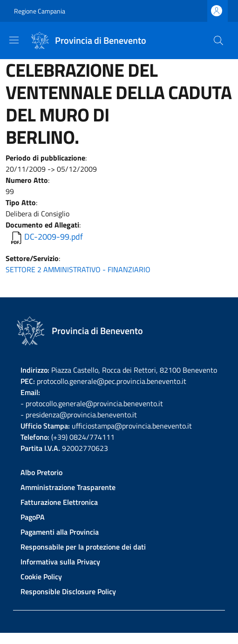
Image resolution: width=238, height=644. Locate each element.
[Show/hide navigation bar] (14, 40)
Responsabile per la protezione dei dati (83, 547)
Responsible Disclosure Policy (68, 591)
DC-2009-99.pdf (54, 237)
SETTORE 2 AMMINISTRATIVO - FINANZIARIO (78, 269)
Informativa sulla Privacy (60, 562)
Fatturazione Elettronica (59, 502)
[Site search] (218, 40)
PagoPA (33, 517)
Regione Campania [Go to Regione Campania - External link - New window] (40, 11)
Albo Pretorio (41, 472)
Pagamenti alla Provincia (60, 532)
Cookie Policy (41, 577)
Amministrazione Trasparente (68, 487)
